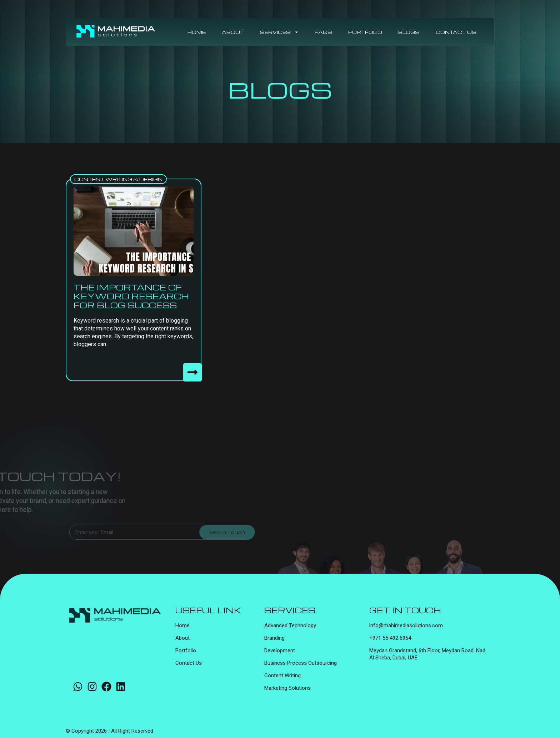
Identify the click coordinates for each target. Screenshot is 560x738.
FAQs (323, 32)
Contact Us (456, 32)
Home (197, 32)
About (233, 32)
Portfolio (365, 32)
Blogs (409, 32)
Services (279, 32)
